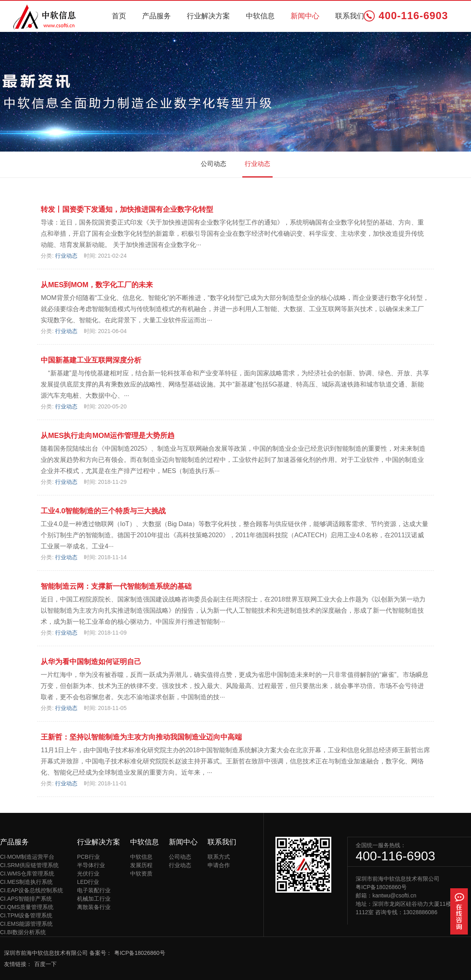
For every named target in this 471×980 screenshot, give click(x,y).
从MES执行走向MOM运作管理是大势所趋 (108, 436)
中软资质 (141, 874)
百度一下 (46, 964)
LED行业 (88, 882)
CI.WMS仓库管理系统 (27, 874)
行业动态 (257, 164)
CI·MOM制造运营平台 (27, 857)
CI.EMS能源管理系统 (26, 924)
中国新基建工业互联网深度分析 (91, 360)
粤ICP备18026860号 (381, 887)
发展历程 (141, 865)
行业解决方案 (208, 16)
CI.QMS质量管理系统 (27, 907)
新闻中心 (305, 16)
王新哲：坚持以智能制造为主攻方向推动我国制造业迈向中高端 (141, 737)
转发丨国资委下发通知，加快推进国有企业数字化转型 (127, 209)
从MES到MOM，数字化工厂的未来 (97, 285)
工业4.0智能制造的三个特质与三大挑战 (103, 511)
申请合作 (219, 865)
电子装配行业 (94, 890)
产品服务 (156, 16)
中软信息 (260, 16)
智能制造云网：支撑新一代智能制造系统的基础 (116, 586)
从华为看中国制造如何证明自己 (91, 662)
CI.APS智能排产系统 (26, 899)
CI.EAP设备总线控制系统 (32, 890)
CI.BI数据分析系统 (23, 932)
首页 (119, 16)
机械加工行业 (94, 899)
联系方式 (219, 857)
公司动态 (214, 164)
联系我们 (350, 16)
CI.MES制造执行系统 (26, 882)
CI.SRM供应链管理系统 (29, 865)
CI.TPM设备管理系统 (26, 915)
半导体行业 (91, 865)
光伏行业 (88, 874)
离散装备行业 (94, 907)
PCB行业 (88, 857)
